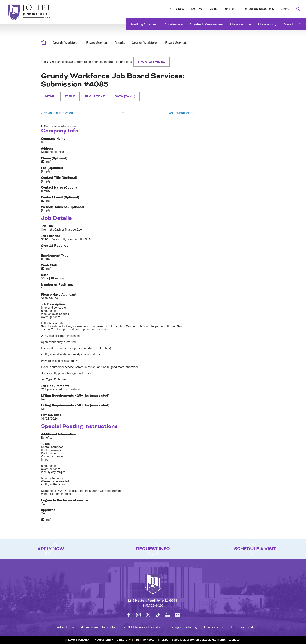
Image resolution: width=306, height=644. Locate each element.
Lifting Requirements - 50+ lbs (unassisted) (75, 405)
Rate (45, 275)
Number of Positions (57, 285)
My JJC (213, 9)
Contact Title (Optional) (59, 178)
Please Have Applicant (59, 294)
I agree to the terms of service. (65, 500)
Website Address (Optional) (62, 207)
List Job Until (51, 415)
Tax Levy (197, 9)
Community (267, 24)
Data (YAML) (125, 96)
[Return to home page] (153, 587)
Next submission (181, 113)
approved (48, 510)
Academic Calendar (99, 627)
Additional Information (59, 434)
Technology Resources (258, 9)
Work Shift (49, 265)
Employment (242, 627)
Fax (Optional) (52, 168)
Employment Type (55, 255)
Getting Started (144, 24)
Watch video (153, 62)
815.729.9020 (153, 606)
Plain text (95, 96)
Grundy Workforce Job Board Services (81, 42)
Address (47, 148)
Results (120, 42)
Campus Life (241, 24)
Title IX (163, 640)
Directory (124, 640)
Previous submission (57, 113)
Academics (174, 24)
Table (70, 96)
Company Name (53, 139)
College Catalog (182, 627)
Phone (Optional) (54, 158)
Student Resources (207, 24)
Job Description (53, 304)
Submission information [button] (60, 126)
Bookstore (214, 627)
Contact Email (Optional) (60, 197)
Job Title (48, 226)
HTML (50, 96)
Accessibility (104, 640)
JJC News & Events (142, 627)
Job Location (51, 236)
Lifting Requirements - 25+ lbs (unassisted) (75, 395)
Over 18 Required (55, 246)
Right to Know (144, 640)
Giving (285, 9)
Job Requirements (55, 386)
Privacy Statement (78, 640)
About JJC (292, 24)
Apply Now (177, 9)
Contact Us (63, 627)
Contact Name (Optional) (60, 187)
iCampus (230, 9)
